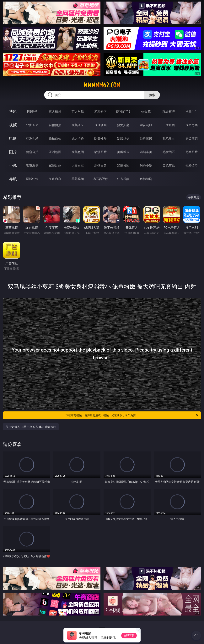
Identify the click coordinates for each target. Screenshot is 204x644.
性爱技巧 (191, 165)
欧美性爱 (100, 138)
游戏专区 (100, 111)
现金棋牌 (169, 111)
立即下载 (129, 635)
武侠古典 (100, 165)
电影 (13, 138)
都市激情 (32, 165)
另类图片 (191, 152)
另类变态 (191, 138)
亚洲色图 (55, 152)
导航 (13, 179)
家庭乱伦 (55, 165)
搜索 (152, 95)
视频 (13, 125)
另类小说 (146, 165)
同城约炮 (32, 179)
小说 (13, 165)
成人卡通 (78, 138)
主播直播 (169, 125)
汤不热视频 (100, 179)
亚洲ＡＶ (32, 125)
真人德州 (55, 111)
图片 (13, 152)
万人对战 (78, 111)
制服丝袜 (123, 138)
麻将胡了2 (123, 111)
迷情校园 (123, 165)
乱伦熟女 (169, 138)
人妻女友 (78, 165)
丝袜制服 (146, 125)
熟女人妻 (123, 125)
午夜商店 (55, 179)
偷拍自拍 (55, 138)
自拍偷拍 (55, 125)
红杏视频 (123, 179)
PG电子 (32, 111)
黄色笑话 (169, 165)
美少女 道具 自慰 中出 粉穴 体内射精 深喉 (31, 427)
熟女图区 (169, 152)
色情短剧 (146, 179)
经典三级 (146, 138)
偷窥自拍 (32, 152)
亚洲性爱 (32, 138)
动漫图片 (100, 152)
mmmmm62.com (102, 85)
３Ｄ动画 (100, 125)
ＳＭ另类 (191, 125)
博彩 (13, 111)
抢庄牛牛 (191, 111)
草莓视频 (78, 179)
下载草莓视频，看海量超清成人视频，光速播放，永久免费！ (132, 415)
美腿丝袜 (123, 152)
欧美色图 (78, 152)
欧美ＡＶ (78, 125)
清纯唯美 (146, 152)
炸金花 (146, 111)
